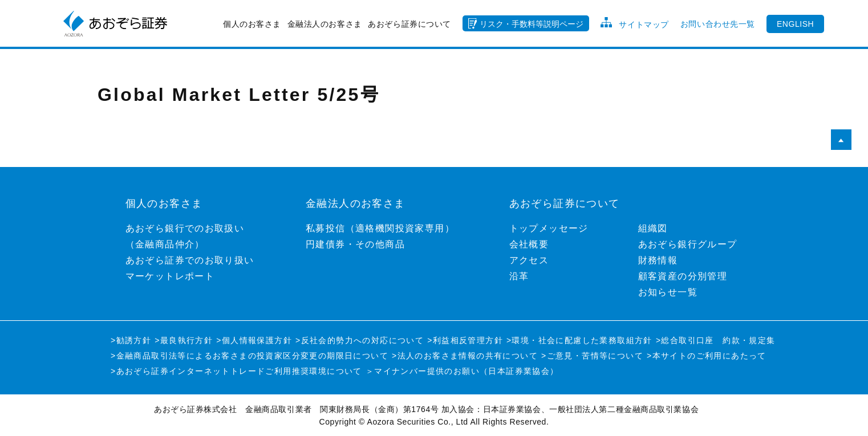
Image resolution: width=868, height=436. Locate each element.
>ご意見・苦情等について (592, 356)
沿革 (519, 276)
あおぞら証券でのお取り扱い (190, 260)
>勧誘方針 (131, 340)
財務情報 (658, 260)
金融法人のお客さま (325, 24)
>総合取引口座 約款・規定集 (716, 340)
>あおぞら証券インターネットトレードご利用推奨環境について (236, 371)
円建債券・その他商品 (355, 244)
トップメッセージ (549, 228)
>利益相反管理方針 (465, 340)
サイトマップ (644, 25)
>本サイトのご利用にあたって (707, 356)
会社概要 (529, 244)
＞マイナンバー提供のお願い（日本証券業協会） (462, 371)
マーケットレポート (170, 276)
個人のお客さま (252, 24)
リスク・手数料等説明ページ (532, 24)
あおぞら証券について (409, 24)
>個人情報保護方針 (254, 340)
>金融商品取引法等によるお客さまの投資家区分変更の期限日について (250, 356)
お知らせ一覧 (668, 292)
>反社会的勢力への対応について (360, 340)
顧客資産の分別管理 (683, 276)
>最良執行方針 (184, 340)
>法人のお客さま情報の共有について (465, 356)
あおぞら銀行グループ (688, 244)
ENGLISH (795, 24)
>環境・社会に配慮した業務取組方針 (579, 340)
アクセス (529, 260)
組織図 (653, 228)
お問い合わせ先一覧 (718, 24)
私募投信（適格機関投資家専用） (380, 228)
